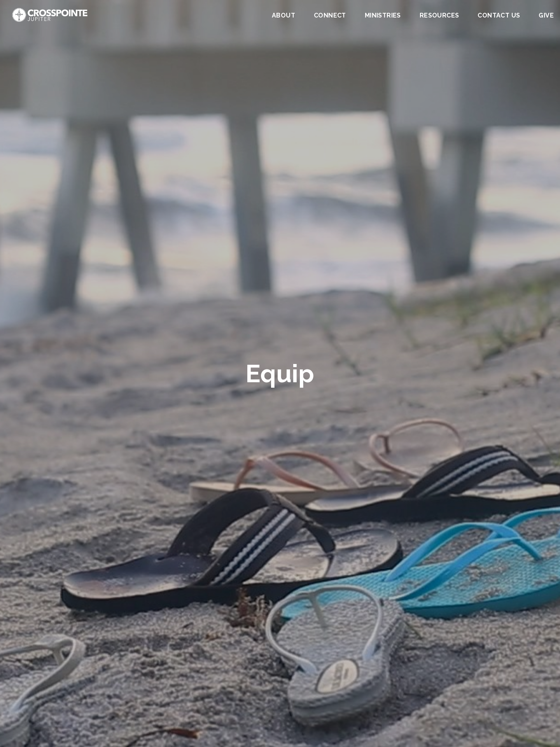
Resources (439, 16)
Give (546, 16)
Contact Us (499, 16)
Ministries (383, 16)
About (283, 16)
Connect (330, 16)
